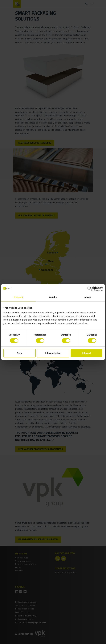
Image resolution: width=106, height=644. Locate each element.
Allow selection (53, 353)
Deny (20, 353)
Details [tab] (53, 297)
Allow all (86, 353)
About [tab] (87, 297)
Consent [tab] (18, 297)
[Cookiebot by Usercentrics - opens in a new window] (90, 289)
